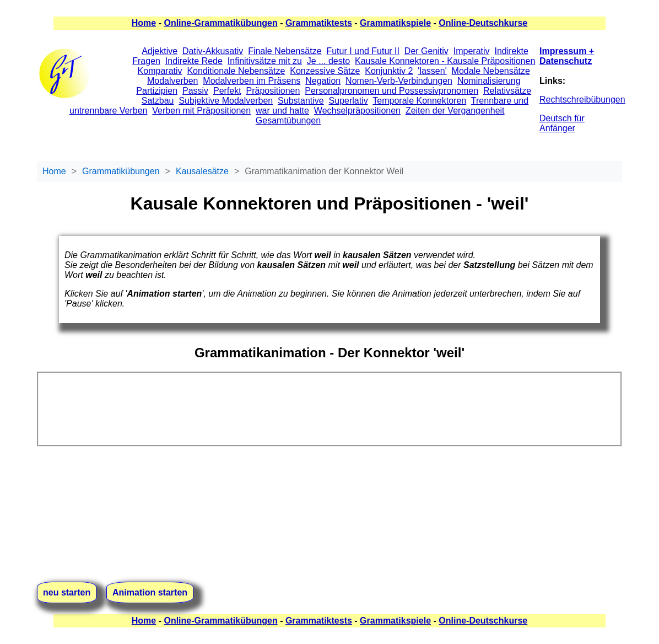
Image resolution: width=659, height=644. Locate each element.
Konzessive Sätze (325, 71)
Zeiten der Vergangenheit (455, 111)
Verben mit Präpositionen (201, 111)
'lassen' (432, 71)
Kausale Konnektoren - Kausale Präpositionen (445, 61)
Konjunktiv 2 (389, 71)
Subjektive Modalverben (226, 101)
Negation (323, 81)
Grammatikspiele (395, 23)
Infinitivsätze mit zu (265, 61)
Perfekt (227, 91)
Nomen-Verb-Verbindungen (399, 81)
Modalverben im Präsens (252, 81)
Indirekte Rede (194, 61)
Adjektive (160, 51)
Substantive (301, 101)
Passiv (195, 91)
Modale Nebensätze (491, 71)
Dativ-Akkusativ (213, 51)
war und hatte (282, 111)
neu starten (67, 592)
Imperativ (472, 51)
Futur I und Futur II (363, 51)
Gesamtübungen (288, 120)
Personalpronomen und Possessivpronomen (391, 91)
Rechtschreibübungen (582, 100)
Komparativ (160, 71)
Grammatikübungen (121, 171)
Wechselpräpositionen (357, 111)
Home (144, 23)
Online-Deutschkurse (483, 23)
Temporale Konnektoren (419, 101)
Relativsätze (507, 91)
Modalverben (173, 81)
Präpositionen (273, 91)
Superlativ (349, 101)
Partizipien (157, 91)
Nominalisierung (489, 81)
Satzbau (158, 101)
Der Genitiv (426, 51)
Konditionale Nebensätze (236, 71)
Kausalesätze (202, 171)
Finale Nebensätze (285, 51)
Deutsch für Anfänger (562, 123)
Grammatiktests (319, 23)
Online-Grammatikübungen (220, 23)
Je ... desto (328, 61)
